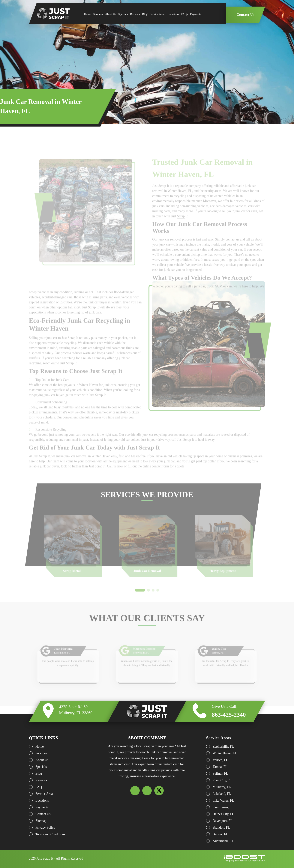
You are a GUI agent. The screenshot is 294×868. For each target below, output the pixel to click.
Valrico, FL (220, 760)
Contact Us (245, 15)
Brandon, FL (221, 828)
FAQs (184, 14)
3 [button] (153, 598)
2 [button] (148, 598)
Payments (196, 14)
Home (88, 14)
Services (98, 14)
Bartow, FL (220, 834)
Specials (123, 14)
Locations (173, 14)
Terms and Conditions (50, 834)
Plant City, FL (222, 780)
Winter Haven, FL (225, 753)
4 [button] (158, 598)
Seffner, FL (220, 774)
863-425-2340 (229, 715)
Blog (145, 14)
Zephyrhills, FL (223, 747)
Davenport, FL (223, 821)
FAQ (39, 787)
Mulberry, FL (222, 787)
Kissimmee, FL (223, 807)
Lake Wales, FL (223, 801)
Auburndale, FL (223, 841)
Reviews (135, 14)
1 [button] (140, 598)
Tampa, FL (220, 767)
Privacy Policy (45, 828)
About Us (111, 14)
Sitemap (41, 821)
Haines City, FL (223, 814)
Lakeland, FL (222, 794)
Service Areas (158, 14)
